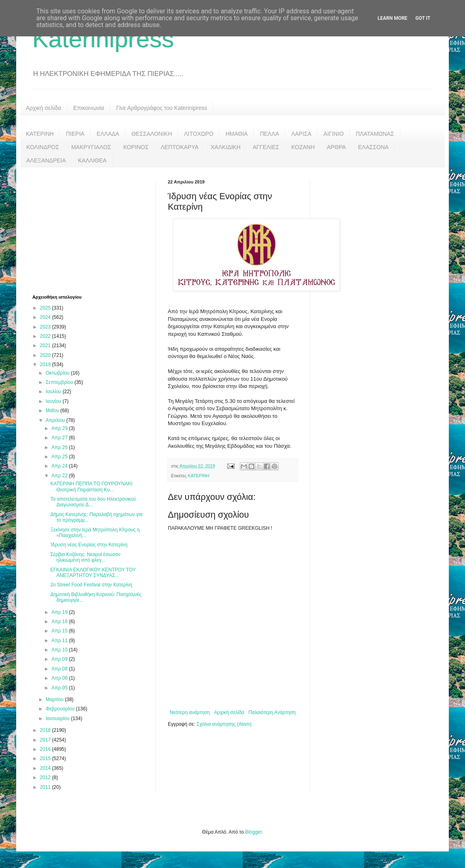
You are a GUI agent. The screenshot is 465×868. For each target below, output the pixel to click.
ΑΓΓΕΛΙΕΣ (266, 147)
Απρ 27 (60, 438)
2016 (46, 749)
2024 (46, 317)
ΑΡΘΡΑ (336, 147)
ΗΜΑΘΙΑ (237, 134)
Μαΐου (53, 411)
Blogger (253, 832)
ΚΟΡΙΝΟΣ (136, 147)
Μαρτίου (55, 699)
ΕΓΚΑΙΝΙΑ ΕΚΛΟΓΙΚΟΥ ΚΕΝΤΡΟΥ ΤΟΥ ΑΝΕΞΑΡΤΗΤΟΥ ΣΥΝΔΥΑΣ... (93, 573)
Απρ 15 (60, 631)
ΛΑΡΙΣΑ (301, 134)
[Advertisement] (93, 230)
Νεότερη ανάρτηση (190, 712)
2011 (46, 787)
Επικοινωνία (89, 108)
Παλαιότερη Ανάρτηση (272, 712)
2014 (46, 768)
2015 (46, 758)
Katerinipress (103, 39)
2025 (46, 308)
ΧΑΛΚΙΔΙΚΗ (226, 147)
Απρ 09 (60, 659)
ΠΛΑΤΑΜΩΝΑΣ (375, 134)
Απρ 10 (60, 650)
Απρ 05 (60, 688)
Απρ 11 (60, 640)
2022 (46, 336)
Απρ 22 (60, 476)
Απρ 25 (60, 457)
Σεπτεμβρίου (60, 382)
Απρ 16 (60, 622)
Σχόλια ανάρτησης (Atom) (224, 724)
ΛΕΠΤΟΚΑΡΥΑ (180, 147)
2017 (46, 740)
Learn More (393, 18)
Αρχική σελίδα (43, 108)
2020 (46, 355)
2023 (46, 327)
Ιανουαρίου (58, 718)
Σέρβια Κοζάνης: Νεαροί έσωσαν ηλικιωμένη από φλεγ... (85, 557)
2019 (46, 364)
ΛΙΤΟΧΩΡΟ (199, 134)
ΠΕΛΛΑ (270, 134)
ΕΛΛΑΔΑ (108, 134)
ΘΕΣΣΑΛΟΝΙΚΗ (152, 134)
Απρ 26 (60, 447)
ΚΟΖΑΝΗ (303, 147)
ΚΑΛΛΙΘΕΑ (92, 160)
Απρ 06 (60, 678)
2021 (46, 346)
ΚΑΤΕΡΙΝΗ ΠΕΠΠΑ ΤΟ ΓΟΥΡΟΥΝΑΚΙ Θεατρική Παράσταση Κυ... (91, 487)
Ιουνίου (54, 401)
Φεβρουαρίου (61, 709)
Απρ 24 (60, 466)
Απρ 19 (60, 612)
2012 (46, 777)
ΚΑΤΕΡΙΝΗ (40, 134)
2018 (46, 730)
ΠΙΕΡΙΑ (75, 134)
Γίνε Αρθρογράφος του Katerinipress (162, 108)
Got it (423, 18)
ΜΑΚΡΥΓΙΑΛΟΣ (91, 147)
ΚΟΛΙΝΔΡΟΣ (43, 147)
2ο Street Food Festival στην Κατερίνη (91, 585)
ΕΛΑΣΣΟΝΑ (373, 147)
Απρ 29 (60, 428)
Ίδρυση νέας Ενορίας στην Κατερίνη (89, 545)
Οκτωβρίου (58, 373)
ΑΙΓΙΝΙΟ (334, 134)
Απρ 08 (60, 669)
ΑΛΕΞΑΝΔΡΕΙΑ (46, 160)
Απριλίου (56, 420)
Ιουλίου (54, 392)
